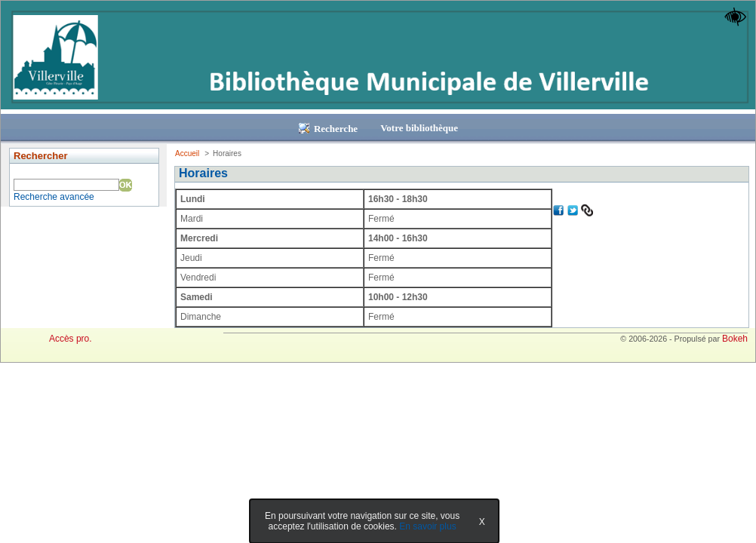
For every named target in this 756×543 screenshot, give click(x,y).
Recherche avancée (54, 197)
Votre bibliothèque (419, 128)
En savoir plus (427, 526)
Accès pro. (71, 339)
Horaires (203, 173)
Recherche (328, 129)
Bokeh (735, 339)
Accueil (187, 153)
